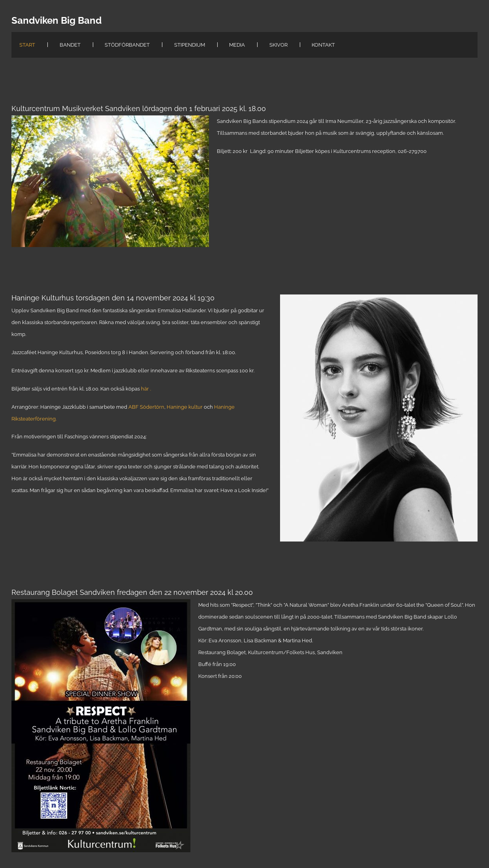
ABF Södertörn (146, 407)
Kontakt (323, 45)
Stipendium (190, 45)
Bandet (70, 45)
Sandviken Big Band (56, 21)
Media (237, 45)
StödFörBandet (127, 45)
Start (27, 45)
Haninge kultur (185, 407)
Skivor (278, 45)
